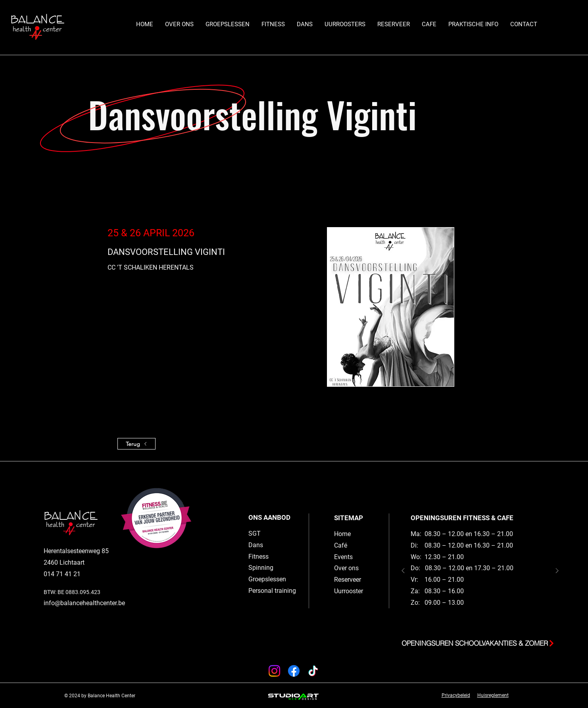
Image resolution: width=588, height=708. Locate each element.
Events (343, 557)
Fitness (258, 557)
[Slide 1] (484, 623)
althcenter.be (107, 603)
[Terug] (136, 444)
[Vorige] (403, 571)
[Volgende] (557, 571)
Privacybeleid (456, 695)
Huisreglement (493, 695)
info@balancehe (66, 603)
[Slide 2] (476, 623)
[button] (228, 24)
